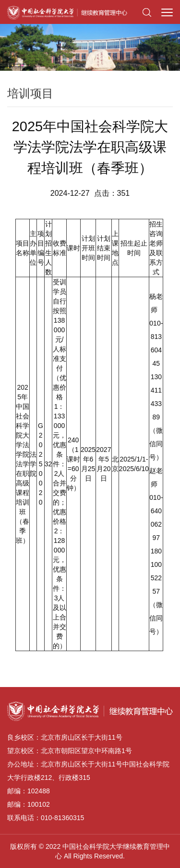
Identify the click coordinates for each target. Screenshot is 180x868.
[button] (147, 12)
